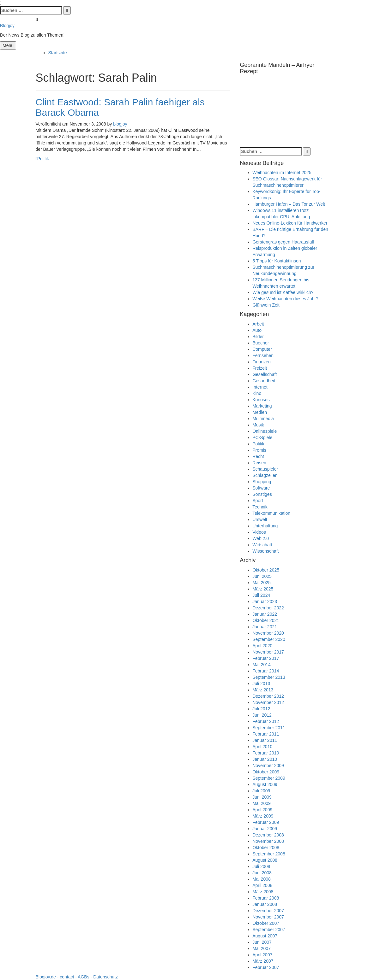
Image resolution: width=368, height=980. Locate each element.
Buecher (261, 343)
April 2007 (262, 955)
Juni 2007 (262, 942)
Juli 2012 (261, 709)
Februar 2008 (266, 898)
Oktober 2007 (266, 923)
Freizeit (260, 368)
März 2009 (263, 816)
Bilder (258, 337)
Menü (8, 45)
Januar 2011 (265, 740)
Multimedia (263, 419)
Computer (262, 349)
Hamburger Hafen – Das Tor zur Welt (289, 204)
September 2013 (269, 677)
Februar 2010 (266, 753)
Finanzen (262, 362)
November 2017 (268, 652)
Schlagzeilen (265, 475)
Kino (257, 393)
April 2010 (262, 747)
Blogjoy (7, 26)
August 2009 (265, 784)
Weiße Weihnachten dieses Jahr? (285, 299)
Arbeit (258, 324)
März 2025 (263, 589)
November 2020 (268, 633)
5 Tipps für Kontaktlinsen (277, 261)
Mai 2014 (262, 665)
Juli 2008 (261, 866)
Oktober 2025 (266, 570)
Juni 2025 (262, 576)
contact (67, 977)
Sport (258, 501)
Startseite (58, 53)
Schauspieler (265, 469)
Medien (260, 412)
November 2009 (268, 766)
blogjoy (120, 124)
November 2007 (268, 917)
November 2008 (268, 841)
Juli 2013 (261, 684)
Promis (259, 450)
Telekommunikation (271, 513)
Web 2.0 (261, 538)
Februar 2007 (266, 967)
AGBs (84, 977)
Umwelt (260, 519)
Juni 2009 (262, 797)
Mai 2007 (262, 948)
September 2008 (269, 854)
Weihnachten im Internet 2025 (282, 173)
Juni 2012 (262, 715)
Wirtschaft (262, 545)
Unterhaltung (265, 526)
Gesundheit (264, 381)
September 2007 (269, 930)
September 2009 (269, 778)
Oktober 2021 (266, 620)
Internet (260, 387)
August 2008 (265, 860)
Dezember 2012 (268, 696)
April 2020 (262, 646)
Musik (258, 425)
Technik (260, 507)
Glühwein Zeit (266, 305)
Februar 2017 (266, 658)
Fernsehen (263, 355)
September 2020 (269, 639)
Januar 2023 (265, 601)
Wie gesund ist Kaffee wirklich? (283, 292)
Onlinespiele (265, 431)
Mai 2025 (262, 583)
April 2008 (262, 885)
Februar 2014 (266, 671)
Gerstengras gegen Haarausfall (283, 242)
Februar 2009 (266, 822)
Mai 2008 (262, 879)
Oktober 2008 (266, 848)
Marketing (262, 406)
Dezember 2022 (268, 608)
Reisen (259, 463)
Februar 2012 (266, 721)
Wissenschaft (265, 551)
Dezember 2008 (268, 835)
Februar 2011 (266, 734)
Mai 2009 (262, 803)
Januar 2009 (265, 829)
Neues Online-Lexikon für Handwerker (290, 223)
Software (261, 488)
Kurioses (261, 400)
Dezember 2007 (268, 911)
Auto (257, 330)
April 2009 (262, 810)
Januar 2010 (265, 759)
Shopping (262, 482)
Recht (258, 456)
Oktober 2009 (266, 772)
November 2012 (268, 702)
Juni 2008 (262, 873)
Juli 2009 (261, 791)
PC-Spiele (262, 437)
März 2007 (263, 961)
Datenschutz (106, 977)
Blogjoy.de (46, 977)
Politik (43, 159)
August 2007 (265, 936)
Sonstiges (262, 494)
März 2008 (263, 892)
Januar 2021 (265, 627)
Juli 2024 (261, 595)
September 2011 (269, 728)
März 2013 (263, 690)
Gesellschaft (265, 374)
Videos (259, 532)
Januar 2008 (265, 904)
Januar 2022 (265, 614)
